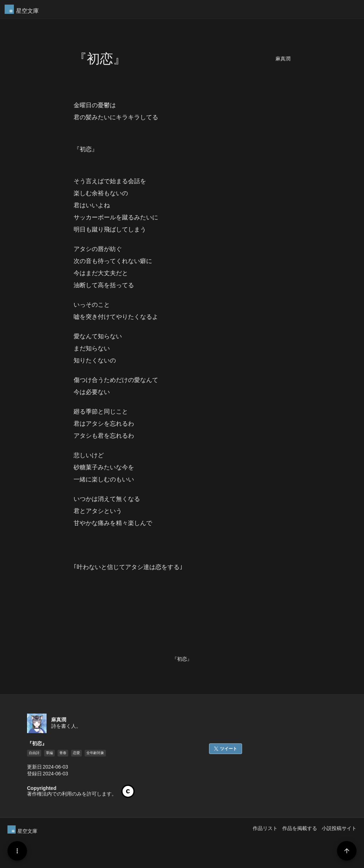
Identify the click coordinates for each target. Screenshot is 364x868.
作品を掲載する (300, 828)
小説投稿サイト (339, 828)
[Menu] (17, 851)
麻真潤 (283, 59)
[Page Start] (347, 851)
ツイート (229, 749)
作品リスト (265, 828)
